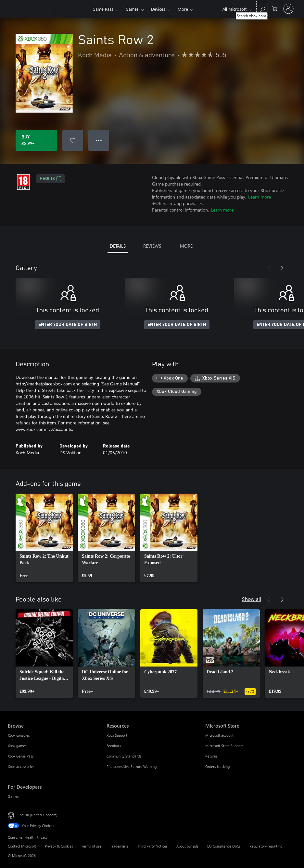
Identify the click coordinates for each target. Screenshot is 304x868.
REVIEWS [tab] (152, 246)
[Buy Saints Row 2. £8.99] (36, 140)
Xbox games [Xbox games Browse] (17, 746)
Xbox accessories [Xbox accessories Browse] (21, 766)
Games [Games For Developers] (13, 796)
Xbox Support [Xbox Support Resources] (117, 735)
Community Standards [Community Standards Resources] (124, 756)
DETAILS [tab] (118, 246)
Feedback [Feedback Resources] (114, 746)
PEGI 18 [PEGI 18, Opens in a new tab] (51, 179)
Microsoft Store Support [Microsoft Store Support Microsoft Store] (224, 746)
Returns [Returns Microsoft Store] (211, 756)
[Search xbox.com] (262, 8)
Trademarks (119, 846)
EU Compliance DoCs (224, 846)
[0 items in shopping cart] (275, 8)
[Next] (282, 268)
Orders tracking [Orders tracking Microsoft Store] (217, 766)
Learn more (260, 197)
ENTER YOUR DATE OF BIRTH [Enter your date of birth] (68, 325)
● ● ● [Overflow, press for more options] (99, 140)
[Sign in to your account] (288, 9)
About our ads (187, 846)
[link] (44, 538)
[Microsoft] (30, 9)
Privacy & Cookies (59, 846)
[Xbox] (73, 9)
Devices (158, 9)
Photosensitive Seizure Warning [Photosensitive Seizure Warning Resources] (132, 766)
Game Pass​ (103, 9)
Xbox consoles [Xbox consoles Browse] (19, 735)
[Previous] (269, 268)
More (183, 9)
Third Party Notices (152, 846)
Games (132, 9)
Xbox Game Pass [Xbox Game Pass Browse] (21, 756)
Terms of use (92, 846)
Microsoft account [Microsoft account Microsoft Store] (219, 735)
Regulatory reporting (266, 846)
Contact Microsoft (22, 846)
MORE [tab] (186, 246)
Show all (252, 599)
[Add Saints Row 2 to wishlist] (73, 140)
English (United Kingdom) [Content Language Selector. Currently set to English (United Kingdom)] (37, 815)
